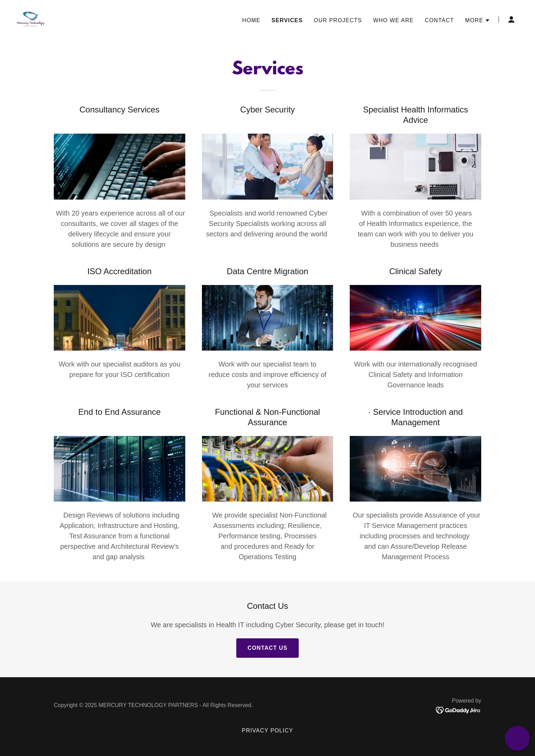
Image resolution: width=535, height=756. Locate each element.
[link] (31, 19)
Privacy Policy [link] (267, 730)
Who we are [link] (393, 20)
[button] (478, 20)
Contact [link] (439, 20)
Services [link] (287, 20)
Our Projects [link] (338, 20)
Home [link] (251, 20)
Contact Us (267, 648)
